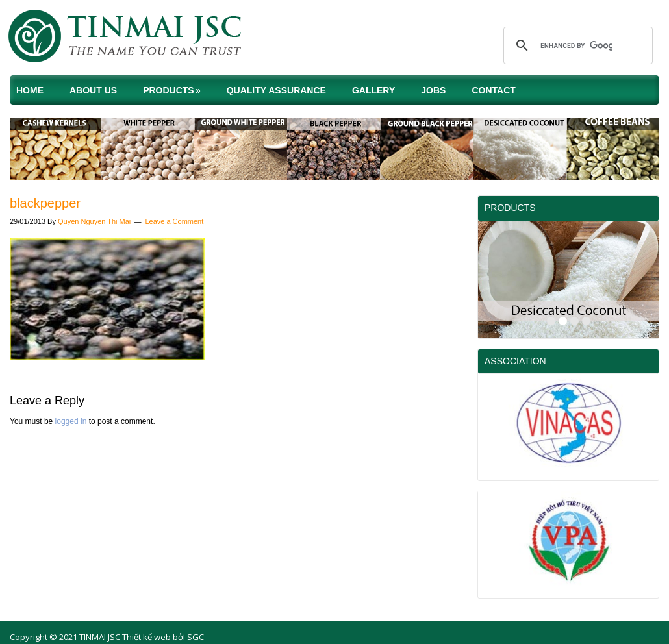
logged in (71, 421)
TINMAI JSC (136, 39)
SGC (196, 637)
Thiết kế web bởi (154, 637)
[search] (576, 45)
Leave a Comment (174, 221)
